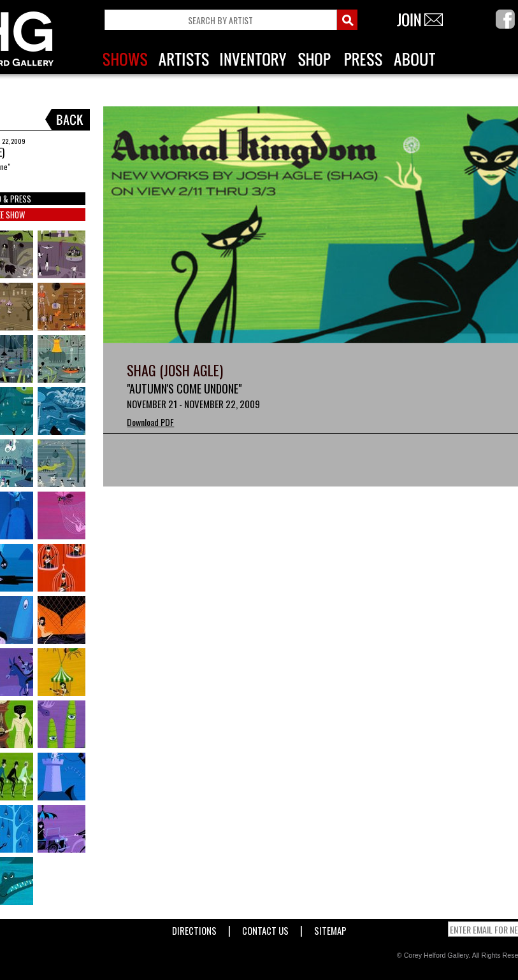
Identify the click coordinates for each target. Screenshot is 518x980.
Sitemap (330, 928)
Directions (194, 928)
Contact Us (265, 928)
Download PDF (150, 422)
